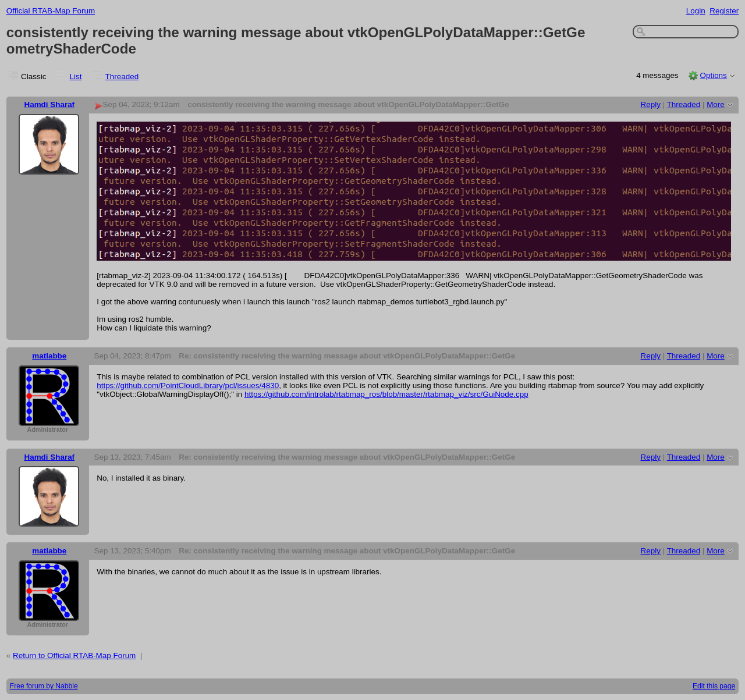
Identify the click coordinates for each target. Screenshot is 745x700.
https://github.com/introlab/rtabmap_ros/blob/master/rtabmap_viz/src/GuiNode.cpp (386, 394)
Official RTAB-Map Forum (51, 11)
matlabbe (49, 356)
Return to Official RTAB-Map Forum (74, 655)
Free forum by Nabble (44, 686)
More (716, 104)
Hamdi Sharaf (49, 104)
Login (696, 11)
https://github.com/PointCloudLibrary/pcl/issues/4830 (188, 385)
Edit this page (714, 686)
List (76, 77)
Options (713, 75)
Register (724, 11)
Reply (651, 104)
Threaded (122, 77)
